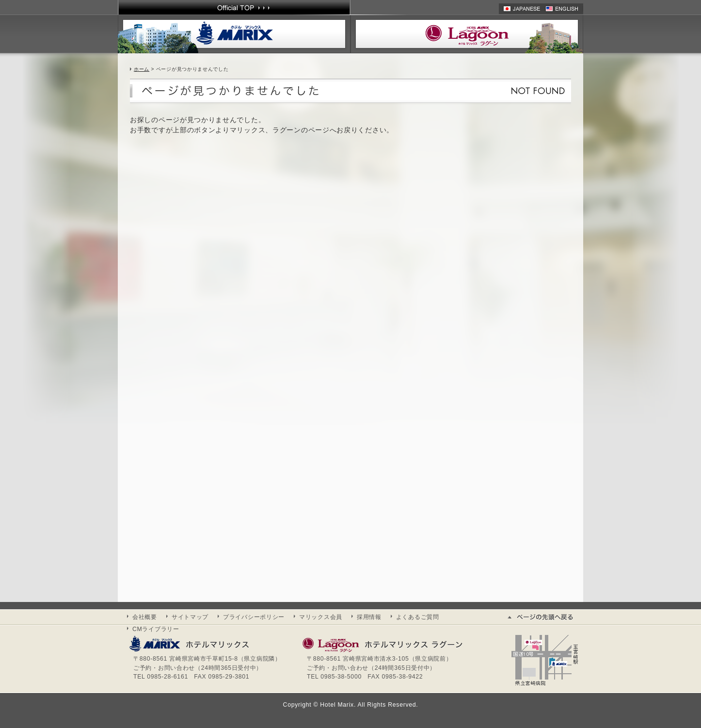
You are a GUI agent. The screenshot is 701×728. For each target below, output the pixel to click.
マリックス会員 (321, 617)
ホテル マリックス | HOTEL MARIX (234, 34)
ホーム (142, 69)
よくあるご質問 (418, 617)
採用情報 (369, 617)
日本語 (522, 9)
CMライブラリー (156, 629)
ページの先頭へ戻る (544, 617)
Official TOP (234, 7)
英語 (564, 9)
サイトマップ (190, 617)
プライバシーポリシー (254, 617)
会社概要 (145, 617)
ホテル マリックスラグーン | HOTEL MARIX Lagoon (467, 34)
